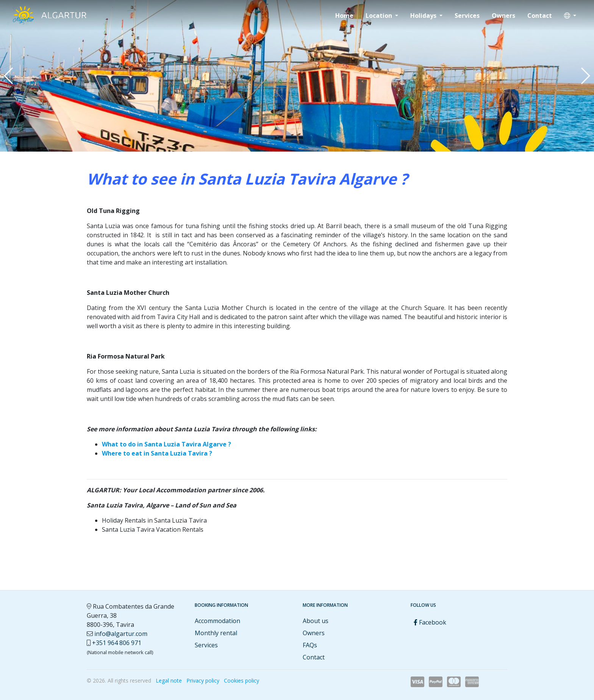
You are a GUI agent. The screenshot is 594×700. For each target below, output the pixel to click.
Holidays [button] (424, 16)
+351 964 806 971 (117, 643)
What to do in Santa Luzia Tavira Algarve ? (166, 444)
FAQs (310, 645)
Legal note (169, 680)
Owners (503, 16)
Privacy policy (203, 680)
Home (344, 16)
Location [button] (380, 16)
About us (316, 621)
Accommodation (217, 621)
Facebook (430, 622)
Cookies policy (242, 680)
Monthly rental (216, 633)
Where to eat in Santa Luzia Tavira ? (157, 453)
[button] (570, 16)
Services (467, 16)
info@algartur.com (121, 634)
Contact (540, 16)
